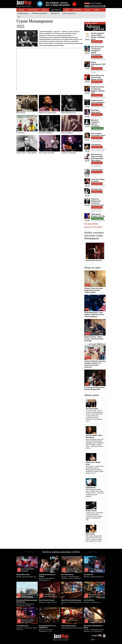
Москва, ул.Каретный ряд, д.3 (94, 577)
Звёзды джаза (92, 395)
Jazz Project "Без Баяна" (49, 144)
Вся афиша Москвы (91, 224)
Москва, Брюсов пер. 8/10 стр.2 (72, 628)
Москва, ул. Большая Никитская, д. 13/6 (46, 630)
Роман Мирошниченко (72, 104)
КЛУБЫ (45, 10)
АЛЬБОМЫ (77, 10)
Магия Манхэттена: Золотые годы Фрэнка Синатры (98, 77)
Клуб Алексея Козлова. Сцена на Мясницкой (98, 150)
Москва (87, 3)
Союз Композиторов (97, 194)
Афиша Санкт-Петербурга (93, 227)
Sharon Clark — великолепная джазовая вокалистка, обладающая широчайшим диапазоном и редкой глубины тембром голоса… (95, 470)
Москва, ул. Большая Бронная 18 (71, 603)
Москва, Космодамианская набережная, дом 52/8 (25, 605)
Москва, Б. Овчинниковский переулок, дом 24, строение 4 (71, 578)
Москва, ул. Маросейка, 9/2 (48, 602)
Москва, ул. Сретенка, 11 (92, 602)
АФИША (21, 10)
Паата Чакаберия (72, 124)
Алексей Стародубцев (72, 144)
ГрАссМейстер (96, 145)
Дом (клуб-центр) (67, 575)
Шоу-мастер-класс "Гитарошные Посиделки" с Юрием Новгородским (98, 51)
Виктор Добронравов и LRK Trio (98, 64)
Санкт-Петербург (96, 3)
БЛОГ (67, 10)
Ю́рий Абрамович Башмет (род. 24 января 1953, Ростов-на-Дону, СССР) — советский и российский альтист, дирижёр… (95, 493)
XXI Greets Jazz (96, 189)
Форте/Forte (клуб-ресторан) (71, 600)
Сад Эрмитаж (88, 575)
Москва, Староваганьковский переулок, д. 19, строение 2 (94, 630)
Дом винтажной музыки (98, 59)
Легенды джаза (23, 13)
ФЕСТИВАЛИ (33, 10)
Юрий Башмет (91, 488)
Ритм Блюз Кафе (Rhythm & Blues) (96, 141)
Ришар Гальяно (91, 511)
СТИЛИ (96, 10)
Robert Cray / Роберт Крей (49, 104)
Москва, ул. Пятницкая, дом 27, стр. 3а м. (27, 629)
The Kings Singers (92, 409)
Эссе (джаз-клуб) (96, 44)
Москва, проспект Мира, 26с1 (26, 577)
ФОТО (87, 10)
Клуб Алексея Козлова (98, 97)
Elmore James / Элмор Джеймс (27, 144)
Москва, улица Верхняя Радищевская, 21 (47, 579)
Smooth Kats (27, 124)
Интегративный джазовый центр (96, 166)
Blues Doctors (27, 104)
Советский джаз (97, 170)
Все (19, 17)
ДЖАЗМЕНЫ (56, 10)
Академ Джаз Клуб (23, 575)
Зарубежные (55, 13)
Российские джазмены (40, 13)
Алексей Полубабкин (49, 124)
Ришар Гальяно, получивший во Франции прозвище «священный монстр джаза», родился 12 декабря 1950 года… (94, 516)
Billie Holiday (90, 534)
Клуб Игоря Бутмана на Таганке (98, 71)
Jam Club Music (96, 84)
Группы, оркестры (69, 13)
